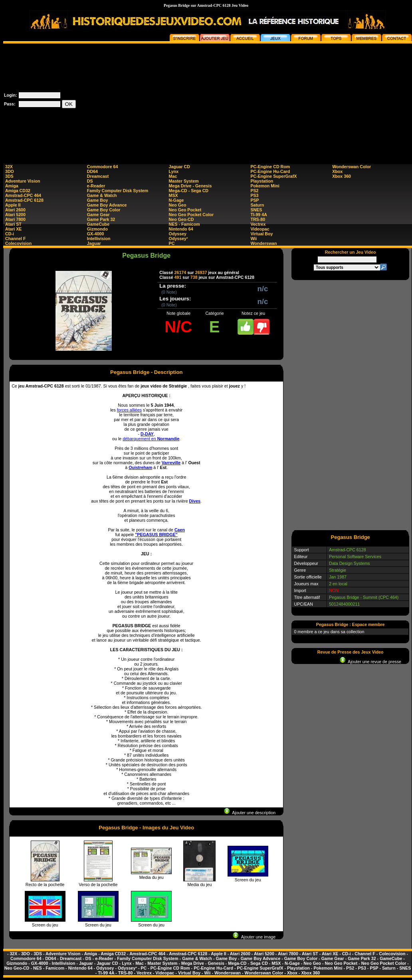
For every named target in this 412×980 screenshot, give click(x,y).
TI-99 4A (258, 215)
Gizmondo (97, 229)
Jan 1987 (338, 577)
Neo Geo (178, 205)
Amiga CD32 (18, 191)
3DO (10, 171)
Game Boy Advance (107, 205)
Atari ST (13, 224)
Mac (173, 176)
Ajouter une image (254, 937)
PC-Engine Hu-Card (270, 171)
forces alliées (129, 410)
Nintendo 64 (181, 229)
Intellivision (99, 239)
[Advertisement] (291, 99)
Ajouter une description (250, 813)
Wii (254, 239)
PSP (255, 200)
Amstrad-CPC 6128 (24, 200)
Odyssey (178, 234)
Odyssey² (178, 239)
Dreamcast (98, 176)
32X (9, 167)
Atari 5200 (15, 215)
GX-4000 (96, 234)
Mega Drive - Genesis (190, 186)
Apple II (13, 205)
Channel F (16, 239)
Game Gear (98, 215)
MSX (173, 195)
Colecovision (18, 243)
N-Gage (176, 200)
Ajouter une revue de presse (370, 662)
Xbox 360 (342, 176)
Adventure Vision (23, 181)
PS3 (254, 195)
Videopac (260, 229)
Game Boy (98, 200)
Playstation (262, 181)
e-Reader (96, 186)
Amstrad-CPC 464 (23, 195)
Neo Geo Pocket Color (191, 215)
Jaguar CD (179, 167)
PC (172, 243)
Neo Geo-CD (181, 219)
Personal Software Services (355, 557)
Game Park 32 (101, 219)
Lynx (174, 171)
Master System (184, 181)
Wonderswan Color (352, 167)
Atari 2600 (15, 210)
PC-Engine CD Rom (270, 167)
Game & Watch (102, 195)
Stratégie (338, 570)
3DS (9, 176)
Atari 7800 (15, 219)
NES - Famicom (184, 224)
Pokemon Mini (265, 186)
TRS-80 (258, 219)
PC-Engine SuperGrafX (273, 176)
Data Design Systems (349, 563)
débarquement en (151, 439)
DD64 (92, 171)
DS (90, 181)
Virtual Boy (261, 234)
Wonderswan (263, 243)
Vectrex (258, 224)
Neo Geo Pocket (185, 210)
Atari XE (13, 229)
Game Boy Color (104, 210)
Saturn (257, 205)
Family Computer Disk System (118, 191)
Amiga (12, 186)
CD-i (10, 234)
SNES (256, 210)
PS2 (254, 191)
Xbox (337, 171)
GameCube (98, 224)
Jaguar (94, 243)
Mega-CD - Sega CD (189, 191)
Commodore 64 (103, 167)
